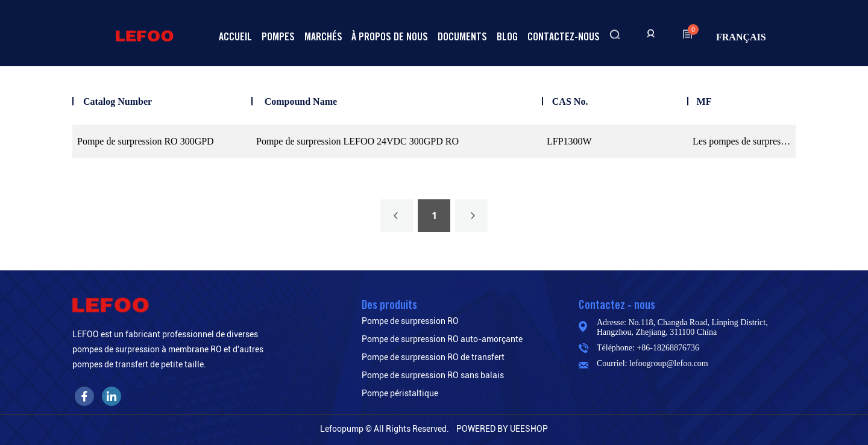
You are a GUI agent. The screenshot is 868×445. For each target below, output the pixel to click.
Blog (507, 36)
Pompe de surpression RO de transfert (433, 357)
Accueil (235, 36)
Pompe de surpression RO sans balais (433, 375)
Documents (462, 36)
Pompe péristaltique (400, 393)
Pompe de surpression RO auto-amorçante (442, 339)
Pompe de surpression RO (410, 321)
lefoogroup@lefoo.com (669, 363)
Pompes (278, 36)
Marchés (323, 36)
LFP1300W (569, 141)
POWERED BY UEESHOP (502, 429)
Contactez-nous (564, 36)
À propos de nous (390, 36)
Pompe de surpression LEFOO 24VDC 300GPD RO (357, 141)
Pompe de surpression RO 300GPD (146, 141)
